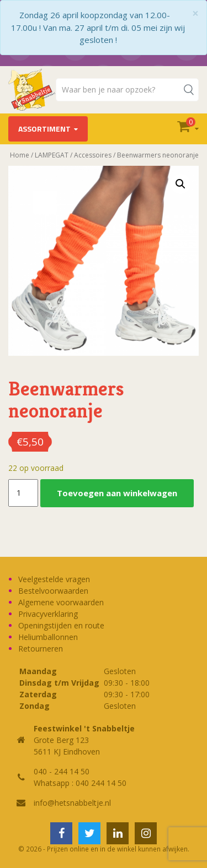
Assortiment (44, 129)
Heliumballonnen (48, 637)
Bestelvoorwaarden (53, 591)
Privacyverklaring (48, 614)
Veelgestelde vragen (54, 579)
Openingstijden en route (61, 625)
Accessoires (93, 155)
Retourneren (41, 649)
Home (20, 155)
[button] (181, 184)
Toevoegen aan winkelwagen (117, 493)
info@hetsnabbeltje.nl (72, 803)
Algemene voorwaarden (61, 602)
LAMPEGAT (52, 155)
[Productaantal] (23, 493)
